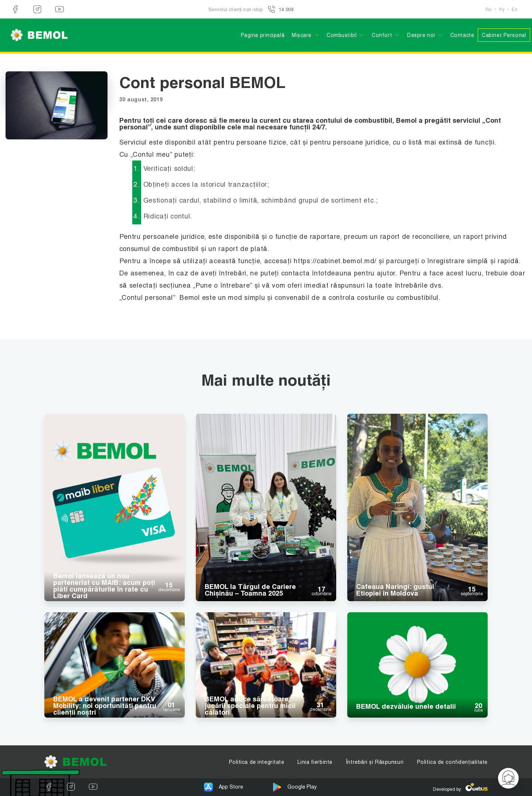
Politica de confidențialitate (452, 762)
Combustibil (342, 35)
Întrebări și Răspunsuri (375, 762)
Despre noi (421, 35)
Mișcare (302, 35)
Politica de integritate (257, 762)
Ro (489, 9)
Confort (382, 35)
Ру (502, 9)
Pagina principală (263, 35)
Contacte (462, 35)
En (515, 9)
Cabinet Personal (504, 35)
